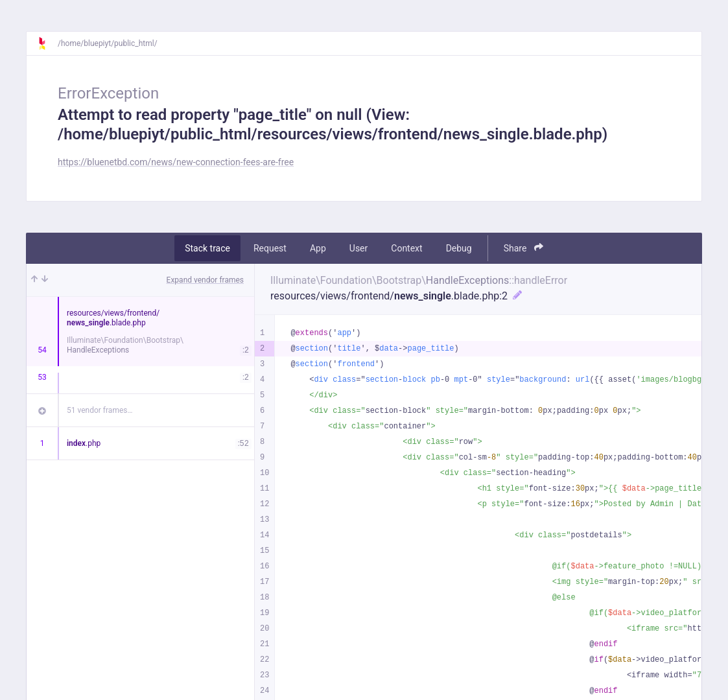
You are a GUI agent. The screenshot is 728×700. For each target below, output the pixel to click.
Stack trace (207, 248)
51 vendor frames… (100, 410)
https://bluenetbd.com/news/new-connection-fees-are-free (176, 162)
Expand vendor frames (205, 280)
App (318, 248)
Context (406, 248)
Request (270, 248)
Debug (459, 248)
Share (523, 248)
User (358, 248)
